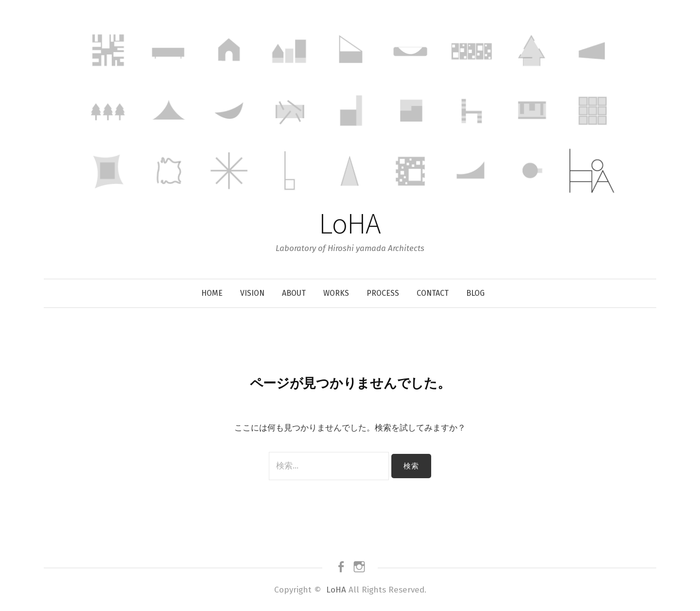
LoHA (350, 223)
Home (212, 293)
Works (336, 293)
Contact (433, 293)
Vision (252, 293)
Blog (475, 293)
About (294, 293)
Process (383, 293)
